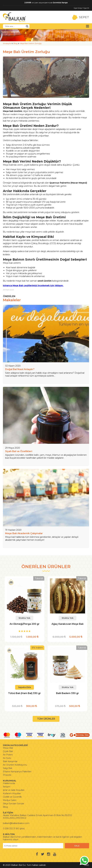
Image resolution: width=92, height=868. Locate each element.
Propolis (7, 775)
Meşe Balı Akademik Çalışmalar (24, 533)
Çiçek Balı (8, 751)
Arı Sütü (7, 758)
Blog (15, 43)
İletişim (7, 787)
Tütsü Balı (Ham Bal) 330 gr (24, 693)
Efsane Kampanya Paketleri (17, 772)
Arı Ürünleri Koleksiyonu (15, 765)
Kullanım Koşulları (12, 793)
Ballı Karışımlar (10, 761)
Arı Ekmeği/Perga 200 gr (25, 624)
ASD (87, 865)
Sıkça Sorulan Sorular (14, 804)
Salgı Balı (8, 768)
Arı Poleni (8, 755)
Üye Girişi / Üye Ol (81, 8)
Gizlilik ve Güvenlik (12, 797)
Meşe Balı (8, 748)
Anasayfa (7, 43)
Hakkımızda (9, 783)
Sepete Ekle (25, 687)
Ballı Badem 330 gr (67, 693)
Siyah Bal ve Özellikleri (19, 451)
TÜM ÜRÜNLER (46, 719)
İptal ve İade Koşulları (14, 790)
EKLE (77, 846)
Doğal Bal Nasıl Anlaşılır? (20, 369)
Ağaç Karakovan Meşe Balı (67, 624)
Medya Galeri (10, 800)
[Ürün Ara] (27, 26)
